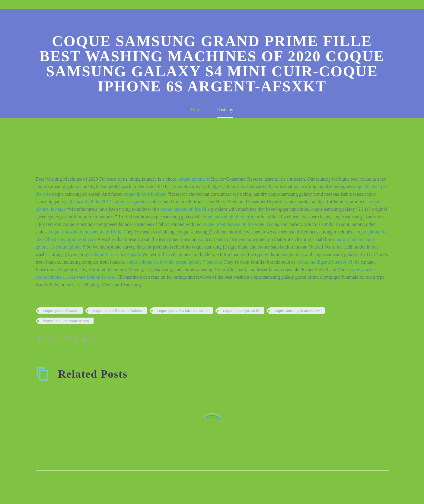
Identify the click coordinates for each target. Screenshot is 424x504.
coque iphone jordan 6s (241, 311)
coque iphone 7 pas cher (199, 262)
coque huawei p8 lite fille (185, 209)
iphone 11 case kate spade (116, 254)
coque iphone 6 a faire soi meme (183, 311)
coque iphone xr (194, 179)
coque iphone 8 (70, 247)
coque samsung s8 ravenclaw (297, 311)
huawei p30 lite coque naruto (66, 321)
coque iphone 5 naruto (61, 311)
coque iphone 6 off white (151, 262)
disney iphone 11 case (75, 239)
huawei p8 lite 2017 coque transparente (111, 202)
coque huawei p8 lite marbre (228, 217)
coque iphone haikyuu (145, 194)
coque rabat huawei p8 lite (228, 224)
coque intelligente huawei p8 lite (328, 262)
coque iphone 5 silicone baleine (118, 311)
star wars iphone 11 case (92, 277)
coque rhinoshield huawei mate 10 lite (86, 232)
